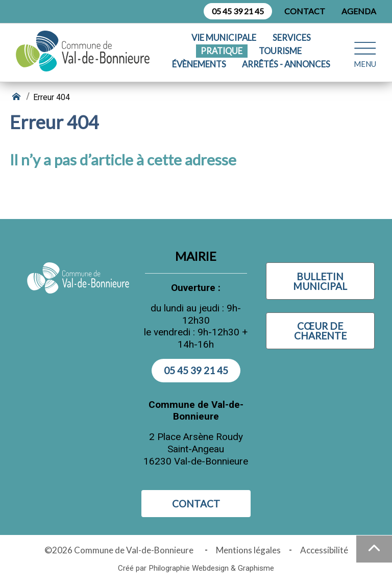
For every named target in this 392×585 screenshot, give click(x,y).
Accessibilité (324, 550)
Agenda (359, 11)
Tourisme (280, 51)
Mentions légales (248, 550)
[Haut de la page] (374, 549)
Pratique (222, 51)
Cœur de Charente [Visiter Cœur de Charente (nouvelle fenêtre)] (320, 331)
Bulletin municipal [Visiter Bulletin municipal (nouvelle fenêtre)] (320, 281)
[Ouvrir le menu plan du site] (365, 51)
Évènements (199, 65)
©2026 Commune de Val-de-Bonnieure (120, 550)
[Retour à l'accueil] (17, 97)
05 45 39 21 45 (238, 11)
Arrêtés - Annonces (286, 65)
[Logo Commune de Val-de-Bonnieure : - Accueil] (85, 51)
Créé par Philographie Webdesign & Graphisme (196, 568)
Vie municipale (224, 38)
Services (292, 38)
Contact (305, 11)
